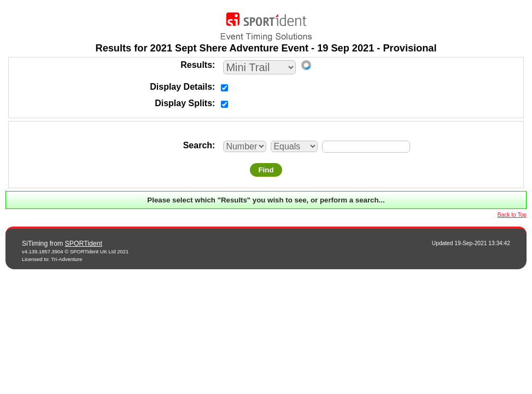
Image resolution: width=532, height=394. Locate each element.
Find (266, 170)
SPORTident (84, 244)
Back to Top (512, 215)
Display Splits (183, 103)
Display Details (181, 87)
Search (198, 145)
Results (196, 65)
